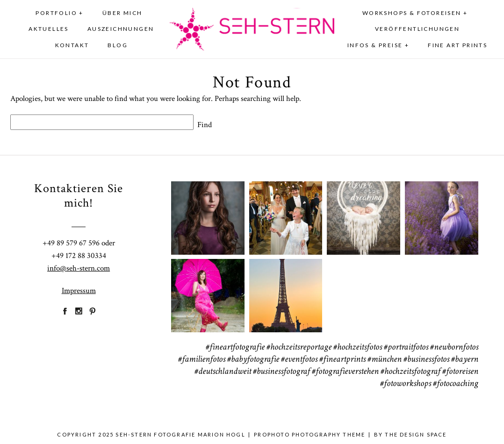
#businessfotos (426, 360)
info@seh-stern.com (79, 268)
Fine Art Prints (457, 45)
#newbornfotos (454, 348)
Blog (118, 45)
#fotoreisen (460, 372)
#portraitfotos (406, 348)
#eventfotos (299, 360)
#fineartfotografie (235, 348)
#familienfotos (202, 360)
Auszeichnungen (121, 29)
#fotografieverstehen (345, 372)
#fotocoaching (456, 384)
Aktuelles (49, 29)
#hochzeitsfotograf (410, 372)
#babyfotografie (253, 360)
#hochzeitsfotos (358, 348)
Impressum (79, 291)
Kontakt (72, 45)
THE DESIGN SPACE (416, 434)
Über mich (122, 13)
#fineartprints (342, 360)
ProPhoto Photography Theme (310, 434)
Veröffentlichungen (417, 29)
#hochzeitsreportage (299, 348)
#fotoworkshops (406, 384)
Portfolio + (59, 13)
